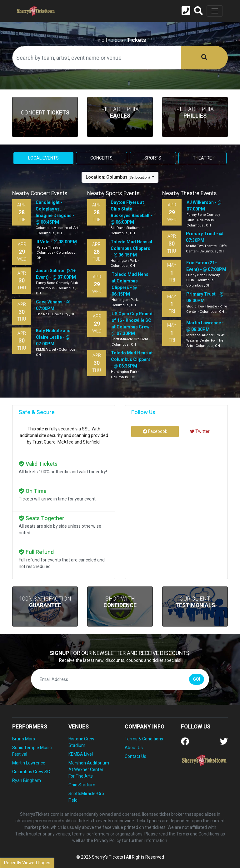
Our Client (195, 602)
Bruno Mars (24, 739)
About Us (134, 748)
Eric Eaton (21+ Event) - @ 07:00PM (206, 266)
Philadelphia (120, 112)
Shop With (120, 602)
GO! (197, 679)
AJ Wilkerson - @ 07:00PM (204, 206)
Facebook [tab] (155, 431)
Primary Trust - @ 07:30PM (205, 237)
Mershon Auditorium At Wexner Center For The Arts (89, 769)
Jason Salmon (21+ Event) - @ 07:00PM (56, 274)
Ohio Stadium (82, 785)
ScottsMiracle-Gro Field (86, 797)
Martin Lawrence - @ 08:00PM (205, 326)
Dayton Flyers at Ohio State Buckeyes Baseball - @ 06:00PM (131, 212)
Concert (45, 113)
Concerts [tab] (101, 158)
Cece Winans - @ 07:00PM (53, 305)
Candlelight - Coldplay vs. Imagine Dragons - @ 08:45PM (55, 212)
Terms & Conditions (144, 739)
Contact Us (135, 756)
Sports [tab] (153, 158)
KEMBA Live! (81, 754)
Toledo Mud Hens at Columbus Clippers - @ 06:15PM (132, 248)
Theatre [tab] (202, 158)
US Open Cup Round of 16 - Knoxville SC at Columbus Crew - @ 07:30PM (132, 324)
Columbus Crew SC (31, 772)
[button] (198, 11)
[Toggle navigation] (215, 11)
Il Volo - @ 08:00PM (57, 242)
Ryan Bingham (27, 780)
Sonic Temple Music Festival (32, 751)
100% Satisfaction (45, 602)
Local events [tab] (43, 158)
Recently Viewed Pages (27, 863)
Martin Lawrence (29, 763)
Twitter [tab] (200, 431)
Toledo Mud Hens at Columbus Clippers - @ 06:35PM (132, 359)
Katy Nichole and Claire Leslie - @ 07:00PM (53, 337)
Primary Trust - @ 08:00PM (205, 297)
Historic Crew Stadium (81, 742)
